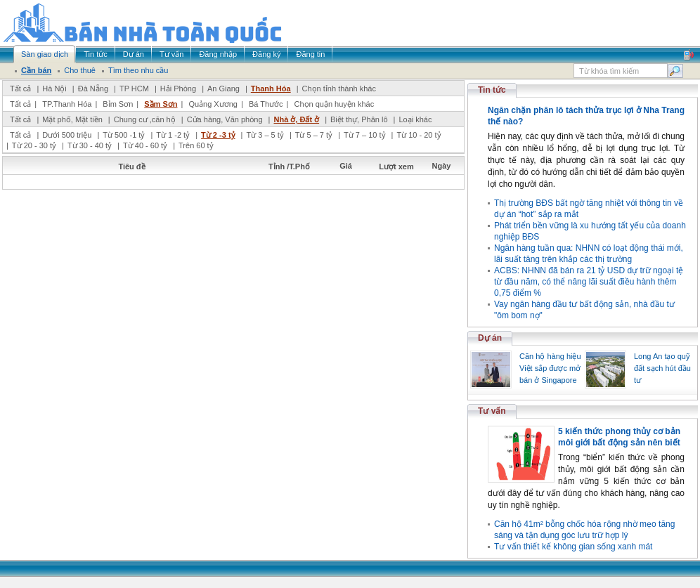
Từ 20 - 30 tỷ (34, 145)
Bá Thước (266, 104)
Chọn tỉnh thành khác (339, 89)
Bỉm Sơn (118, 104)
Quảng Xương (213, 104)
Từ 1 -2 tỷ (173, 135)
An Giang (223, 89)
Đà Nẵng (93, 89)
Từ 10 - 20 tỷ (419, 135)
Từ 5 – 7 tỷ (314, 135)
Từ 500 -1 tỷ (124, 135)
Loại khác (415, 119)
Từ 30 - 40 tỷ (90, 145)
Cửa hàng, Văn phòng (225, 119)
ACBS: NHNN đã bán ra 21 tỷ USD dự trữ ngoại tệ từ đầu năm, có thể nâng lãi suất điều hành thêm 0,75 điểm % (589, 282)
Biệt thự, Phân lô (359, 119)
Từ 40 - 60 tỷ (145, 145)
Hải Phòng (178, 89)
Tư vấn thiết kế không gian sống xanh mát (573, 547)
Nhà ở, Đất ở (296, 119)
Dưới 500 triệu (67, 135)
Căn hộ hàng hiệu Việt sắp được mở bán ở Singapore (550, 368)
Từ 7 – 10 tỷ (364, 135)
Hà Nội (54, 89)
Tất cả (20, 89)
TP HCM (134, 89)
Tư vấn (492, 411)
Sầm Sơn (161, 104)
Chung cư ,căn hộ (145, 119)
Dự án (490, 338)
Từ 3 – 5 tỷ (265, 135)
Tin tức (492, 90)
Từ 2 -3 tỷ (218, 135)
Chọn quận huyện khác (334, 104)
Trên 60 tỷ (196, 145)
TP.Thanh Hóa (67, 104)
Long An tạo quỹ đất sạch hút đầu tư (662, 368)
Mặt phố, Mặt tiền (72, 119)
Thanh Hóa (271, 89)
